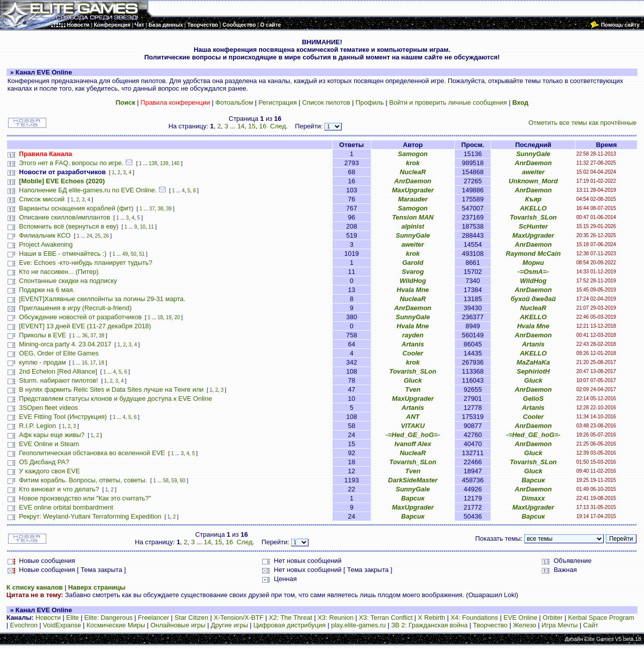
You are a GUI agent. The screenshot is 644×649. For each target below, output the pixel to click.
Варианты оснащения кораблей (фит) (76, 208)
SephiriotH (533, 371)
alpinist (413, 226)
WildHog (413, 281)
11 (151, 227)
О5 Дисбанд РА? (44, 462)
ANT (413, 417)
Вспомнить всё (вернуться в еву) (69, 226)
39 (169, 209)
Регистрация (278, 102)
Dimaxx (533, 498)
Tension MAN (413, 217)
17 (93, 363)
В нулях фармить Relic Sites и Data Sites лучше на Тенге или (112, 389)
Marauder (413, 199)
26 (106, 236)
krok (413, 163)
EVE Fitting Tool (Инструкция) (63, 417)
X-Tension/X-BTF (239, 618)
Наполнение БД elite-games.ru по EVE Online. (88, 190)
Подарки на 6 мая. (47, 290)
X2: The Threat (290, 618)
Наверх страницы (97, 587)
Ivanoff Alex (413, 444)
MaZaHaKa (533, 362)
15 (252, 126)
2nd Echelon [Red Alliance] (58, 371)
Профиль (370, 102)
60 (182, 481)
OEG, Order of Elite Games (59, 353)
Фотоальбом (234, 102)
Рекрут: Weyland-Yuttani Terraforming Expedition (90, 516)
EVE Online (520, 618)
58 (166, 481)
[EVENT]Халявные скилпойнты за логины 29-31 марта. (102, 299)
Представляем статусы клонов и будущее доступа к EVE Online (116, 399)
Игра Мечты (559, 625)
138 (153, 163)
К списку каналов (35, 587)
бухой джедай (533, 299)
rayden (413, 335)
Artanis (413, 344)
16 (263, 126)
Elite (72, 618)
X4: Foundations (474, 618)
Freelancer (153, 618)
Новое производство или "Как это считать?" (85, 498)
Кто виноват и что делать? (59, 489)
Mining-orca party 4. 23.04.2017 (65, 344)
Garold (413, 263)
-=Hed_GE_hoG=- (413, 435)
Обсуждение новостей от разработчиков (80, 317)
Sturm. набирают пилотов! (59, 380)
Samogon (413, 154)
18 (160, 317)
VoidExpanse (62, 625)
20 (177, 317)
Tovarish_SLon (533, 217)
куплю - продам (43, 362)
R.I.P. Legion (37, 426)
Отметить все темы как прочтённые (582, 123)
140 (175, 163)
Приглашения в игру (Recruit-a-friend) (75, 308)
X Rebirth (432, 618)
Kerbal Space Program (601, 618)
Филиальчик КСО (45, 235)
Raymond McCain (533, 254)
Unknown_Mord (533, 181)
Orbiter (553, 618)
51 (142, 254)
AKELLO (533, 208)
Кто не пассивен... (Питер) (59, 272)
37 (152, 209)
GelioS (533, 399)
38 (160, 209)
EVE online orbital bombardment (66, 507)
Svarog (413, 272)
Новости (48, 618)
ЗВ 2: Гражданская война (429, 625)
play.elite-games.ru (358, 625)
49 (125, 254)
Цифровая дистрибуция (289, 625)
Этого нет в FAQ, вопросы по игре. (71, 163)
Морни (534, 263)
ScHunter (533, 226)
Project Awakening (46, 244)
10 (143, 227)
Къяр (533, 199)
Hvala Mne (413, 290)
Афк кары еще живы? (52, 435)
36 (85, 336)
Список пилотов (326, 102)
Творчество (490, 625)
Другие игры (229, 625)
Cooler (413, 353)
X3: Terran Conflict (386, 618)
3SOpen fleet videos (49, 408)
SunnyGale (533, 154)
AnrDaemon (533, 163)
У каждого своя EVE (50, 471)
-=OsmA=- (533, 272)
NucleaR (413, 172)
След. (279, 126)
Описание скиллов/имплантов (65, 217)
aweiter (533, 172)
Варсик (533, 480)
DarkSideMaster (413, 480)
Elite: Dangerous (108, 618)
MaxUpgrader (413, 190)
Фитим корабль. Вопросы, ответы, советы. (83, 480)
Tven (413, 389)
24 (89, 236)
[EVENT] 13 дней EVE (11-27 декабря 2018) (85, 326)
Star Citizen (191, 618)
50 (134, 254)
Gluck (413, 380)
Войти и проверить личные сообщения (448, 102)
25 (98, 236)
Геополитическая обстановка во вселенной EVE (92, 453)
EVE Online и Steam (49, 444)
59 (174, 481)
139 (164, 163)
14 (241, 126)
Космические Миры (116, 625)
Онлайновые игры (178, 625)
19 (169, 317)
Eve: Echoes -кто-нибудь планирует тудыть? (86, 263)
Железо (524, 625)
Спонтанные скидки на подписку (68, 281)
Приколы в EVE (43, 335)
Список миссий (42, 199)
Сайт (591, 625)
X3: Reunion (336, 618)
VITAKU (413, 426)
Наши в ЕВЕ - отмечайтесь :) (63, 254)
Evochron (24, 625)
